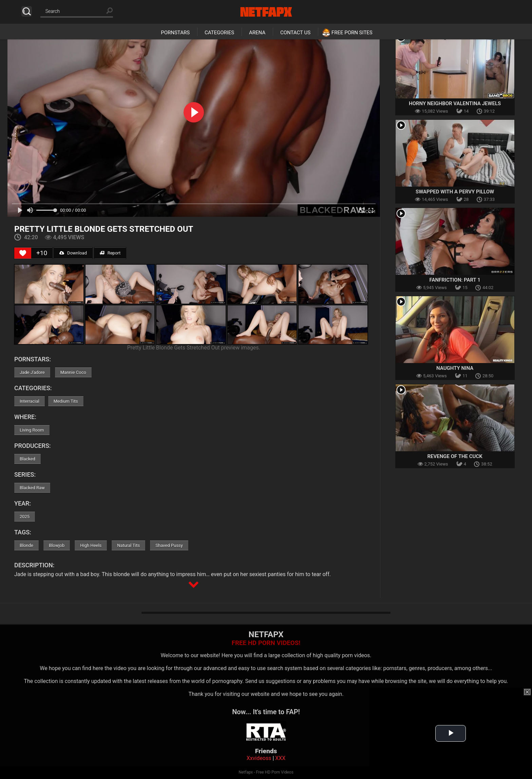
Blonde (26, 545)
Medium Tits (66, 401)
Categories (219, 33)
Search (27, 11)
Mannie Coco (73, 372)
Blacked (27, 459)
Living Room (32, 430)
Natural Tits (128, 545)
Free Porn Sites (352, 33)
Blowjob (57, 545)
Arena (257, 33)
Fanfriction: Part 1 (455, 280)
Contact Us (295, 33)
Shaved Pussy (169, 545)
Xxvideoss (259, 758)
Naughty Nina (455, 368)
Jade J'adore (32, 372)
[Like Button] (23, 253)
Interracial (30, 401)
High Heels (91, 545)
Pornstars (175, 33)
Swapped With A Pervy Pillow (455, 192)
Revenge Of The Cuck (455, 456)
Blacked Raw (32, 488)
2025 (25, 517)
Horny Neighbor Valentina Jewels (455, 103)
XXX (280, 758)
